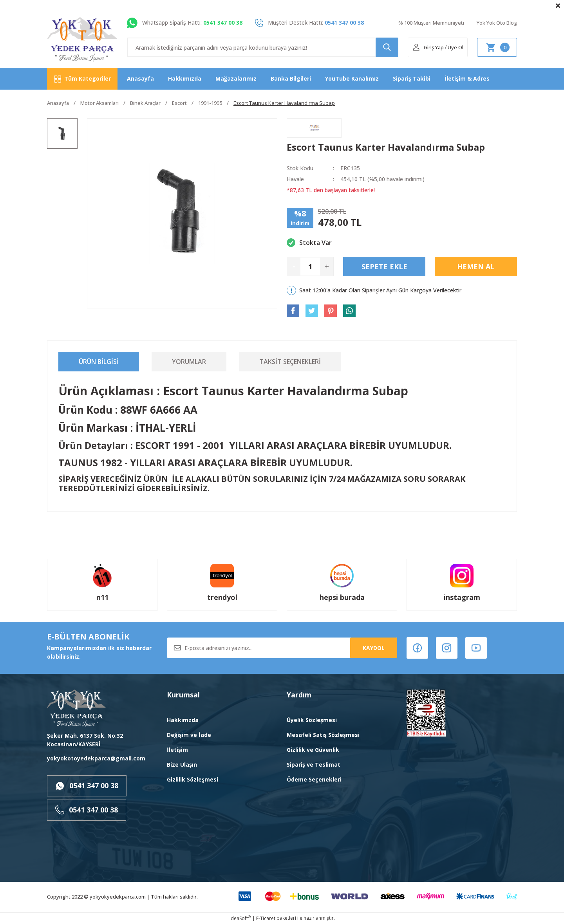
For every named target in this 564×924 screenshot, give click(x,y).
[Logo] (82, 39)
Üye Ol (456, 47)
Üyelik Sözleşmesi (312, 720)
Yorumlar (189, 362)
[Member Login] (428, 47)
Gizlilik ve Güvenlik (313, 750)
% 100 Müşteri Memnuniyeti (431, 23)
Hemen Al (476, 267)
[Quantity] (310, 267)
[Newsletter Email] (282, 648)
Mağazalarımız (236, 78)
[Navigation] (82, 79)
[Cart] (497, 47)
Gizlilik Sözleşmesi (193, 779)
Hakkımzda (183, 720)
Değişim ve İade (189, 735)
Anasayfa (140, 78)
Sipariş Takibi (412, 78)
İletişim (177, 750)
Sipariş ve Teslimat (314, 765)
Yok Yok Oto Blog (497, 23)
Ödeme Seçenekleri (314, 779)
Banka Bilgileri (291, 78)
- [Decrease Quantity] (294, 266)
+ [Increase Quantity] (327, 266)
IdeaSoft (240, 918)
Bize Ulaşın (182, 765)
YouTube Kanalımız (352, 78)
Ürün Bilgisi (99, 362)
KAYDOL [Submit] (374, 648)
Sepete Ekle (384, 267)
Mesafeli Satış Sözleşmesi (323, 735)
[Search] (263, 47)
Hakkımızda (185, 78)
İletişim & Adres (467, 78)
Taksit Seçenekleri (290, 362)
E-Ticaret (266, 918)
